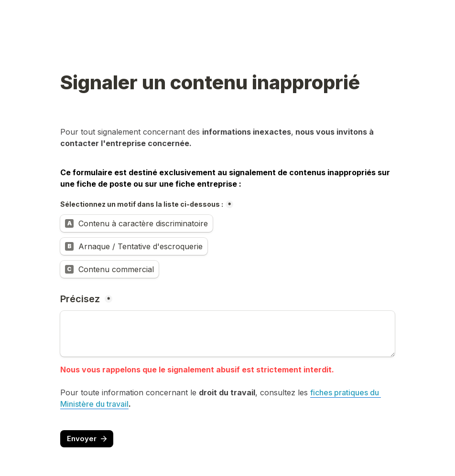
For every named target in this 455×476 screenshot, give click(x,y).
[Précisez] (227, 334)
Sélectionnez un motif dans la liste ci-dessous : (142, 204)
